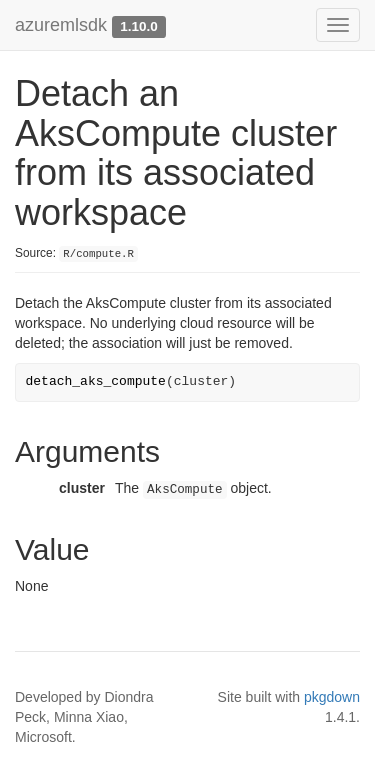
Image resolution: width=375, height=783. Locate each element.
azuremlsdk (61, 25)
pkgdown (332, 697)
